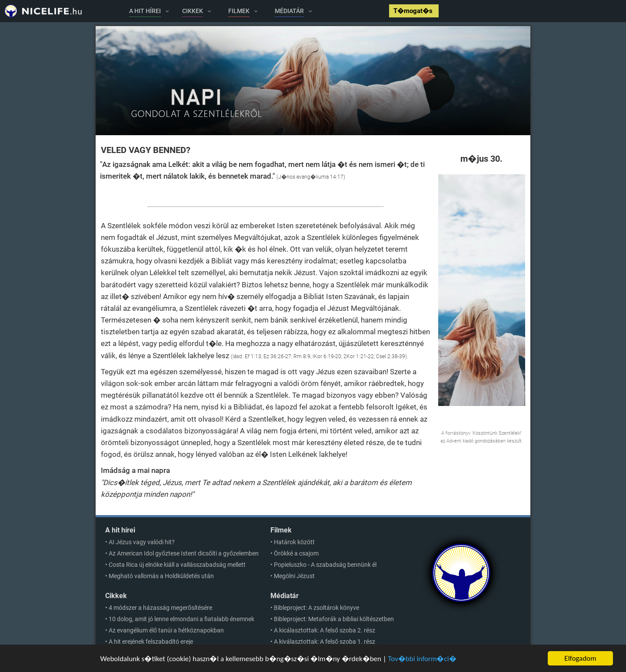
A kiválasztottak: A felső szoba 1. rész (325, 642)
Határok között (294, 542)
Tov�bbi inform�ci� (422, 659)
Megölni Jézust (294, 576)
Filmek (281, 530)
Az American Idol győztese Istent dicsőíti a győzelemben (184, 553)
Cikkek (116, 596)
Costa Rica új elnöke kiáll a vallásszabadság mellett (177, 565)
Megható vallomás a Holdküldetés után (161, 576)
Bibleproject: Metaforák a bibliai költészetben (334, 619)
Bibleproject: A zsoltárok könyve (316, 608)
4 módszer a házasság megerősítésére (160, 608)
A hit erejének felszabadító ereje (151, 642)
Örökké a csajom (296, 553)
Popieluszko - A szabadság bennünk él (325, 565)
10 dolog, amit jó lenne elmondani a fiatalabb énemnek (181, 619)
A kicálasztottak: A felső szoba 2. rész (325, 630)
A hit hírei (120, 530)
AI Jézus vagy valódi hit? (142, 542)
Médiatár (285, 596)
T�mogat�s (414, 11)
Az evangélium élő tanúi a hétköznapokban (166, 630)
